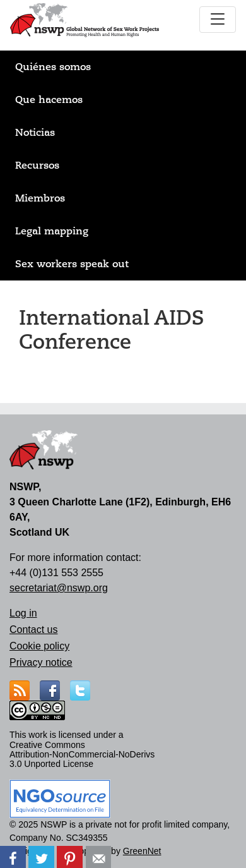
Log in (23, 613)
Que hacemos (49, 100)
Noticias (35, 133)
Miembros (40, 198)
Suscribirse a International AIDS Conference (24, 378)
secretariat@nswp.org (59, 588)
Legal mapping (52, 231)
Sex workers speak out (72, 264)
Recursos (37, 166)
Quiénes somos (53, 67)
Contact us (33, 630)
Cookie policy (39, 646)
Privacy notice (41, 662)
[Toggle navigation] (218, 20)
